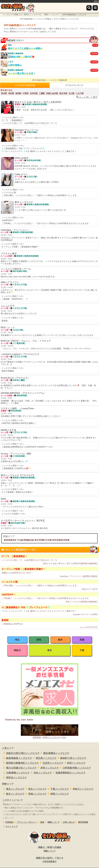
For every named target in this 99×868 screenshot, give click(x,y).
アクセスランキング (74, 85)
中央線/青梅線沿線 (25, 540)
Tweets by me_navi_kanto (19, 720)
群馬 (39, 640)
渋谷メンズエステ (41, 773)
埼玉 (17, 640)
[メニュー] (95, 8)
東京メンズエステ (13, 789)
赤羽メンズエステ (48, 768)
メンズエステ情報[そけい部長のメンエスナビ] (22, 15)
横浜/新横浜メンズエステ (54, 753)
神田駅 (11, 93)
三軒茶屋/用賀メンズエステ (75, 768)
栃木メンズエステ (13, 794)
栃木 (60, 640)
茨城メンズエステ (36, 794)
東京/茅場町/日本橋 (43, 540)
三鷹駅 (42, 93)
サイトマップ (10, 827)
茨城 (82, 640)
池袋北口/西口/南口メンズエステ (21, 753)
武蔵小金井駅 (52, 93)
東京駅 (4, 93)
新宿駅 (18, 93)
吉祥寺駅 (34, 93)
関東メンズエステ (52, 15)
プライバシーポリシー (25, 822)
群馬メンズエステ (58, 794)
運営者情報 (81, 822)
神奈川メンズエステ (81, 789)
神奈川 (17, 650)
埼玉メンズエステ (36, 789)
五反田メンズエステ (51, 763)
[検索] (89, 8)
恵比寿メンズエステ (44, 758)
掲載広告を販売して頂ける (49, 860)
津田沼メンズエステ (14, 778)
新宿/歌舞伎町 (10, 540)
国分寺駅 (63, 93)
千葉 (82, 650)
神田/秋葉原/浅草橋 (61, 540)
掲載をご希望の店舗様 (49, 849)
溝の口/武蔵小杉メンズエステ (19, 768)
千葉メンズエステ (58, 789)
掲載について (52, 822)
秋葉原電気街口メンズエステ (69, 773)
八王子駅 (80, 93)
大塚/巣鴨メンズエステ (16, 773)
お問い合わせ (67, 822)
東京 (50, 650)
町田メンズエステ (75, 763)
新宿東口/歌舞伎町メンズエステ (20, 763)
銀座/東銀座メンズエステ (17, 758)
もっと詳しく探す (87, 97)
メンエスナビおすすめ (25, 85)
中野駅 (26, 93)
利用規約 (8, 822)
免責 (40, 822)
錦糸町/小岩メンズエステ (71, 758)
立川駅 (72, 93)
